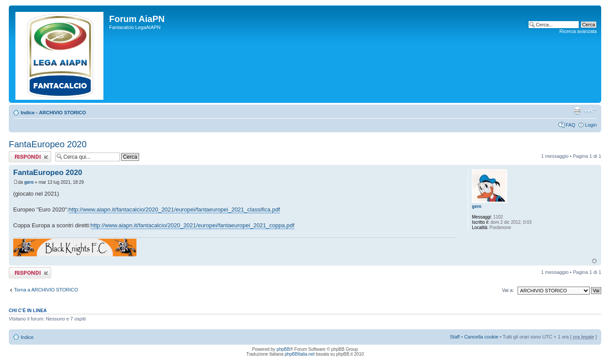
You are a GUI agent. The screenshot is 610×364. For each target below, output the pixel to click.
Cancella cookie (481, 337)
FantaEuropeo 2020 (48, 144)
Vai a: (508, 290)
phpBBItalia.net (300, 354)
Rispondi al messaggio (30, 157)
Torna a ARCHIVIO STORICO (46, 290)
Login (591, 125)
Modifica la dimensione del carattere (590, 111)
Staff (455, 337)
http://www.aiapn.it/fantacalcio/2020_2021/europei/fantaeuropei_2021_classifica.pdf (175, 209)
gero (29, 182)
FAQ (570, 125)
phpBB (283, 349)
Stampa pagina (577, 111)
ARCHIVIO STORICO (63, 113)
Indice (28, 113)
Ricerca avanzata (578, 31)
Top (594, 261)
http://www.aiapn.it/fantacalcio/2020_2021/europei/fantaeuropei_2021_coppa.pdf (193, 225)
